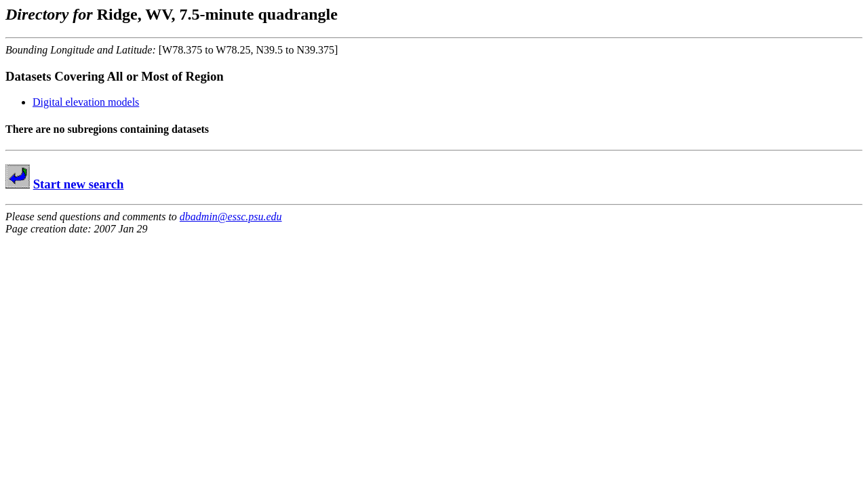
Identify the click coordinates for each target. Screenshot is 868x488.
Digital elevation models (86, 102)
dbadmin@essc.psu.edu (231, 217)
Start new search (79, 184)
